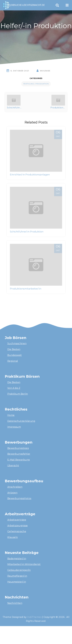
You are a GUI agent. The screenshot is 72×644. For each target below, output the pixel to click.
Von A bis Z (14, 388)
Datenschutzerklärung (21, 421)
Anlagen (12, 493)
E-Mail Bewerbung (19, 460)
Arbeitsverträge (17, 520)
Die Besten (14, 349)
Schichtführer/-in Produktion (27, 232)
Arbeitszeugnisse (18, 526)
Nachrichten (15, 603)
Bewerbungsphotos (19, 498)
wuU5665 (45, 71)
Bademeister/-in (17, 559)
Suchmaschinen (17, 343)
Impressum (14, 427)
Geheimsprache (17, 531)
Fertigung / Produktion (36, 84)
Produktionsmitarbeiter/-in (26, 289)
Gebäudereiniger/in (19, 570)
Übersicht (13, 466)
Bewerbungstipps (18, 448)
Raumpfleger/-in (17, 576)
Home (11, 415)
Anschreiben (15, 487)
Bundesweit (15, 355)
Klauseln (13, 537)
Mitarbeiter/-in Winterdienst (24, 564)
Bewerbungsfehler (19, 454)
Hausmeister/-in (17, 582)
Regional (13, 361)
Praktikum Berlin (18, 394)
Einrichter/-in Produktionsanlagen (30, 175)
